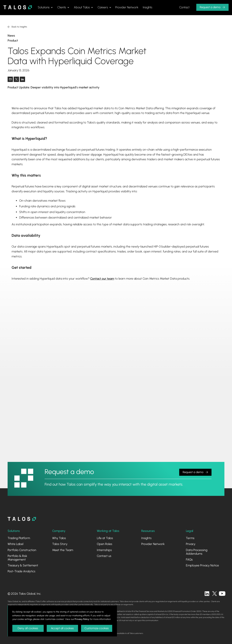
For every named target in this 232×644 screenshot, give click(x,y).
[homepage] (22, 519)
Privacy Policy (82, 619)
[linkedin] (207, 594)
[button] (45, 7)
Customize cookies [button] (97, 628)
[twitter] (215, 594)
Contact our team (102, 279)
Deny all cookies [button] (28, 628)
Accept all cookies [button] (62, 628)
